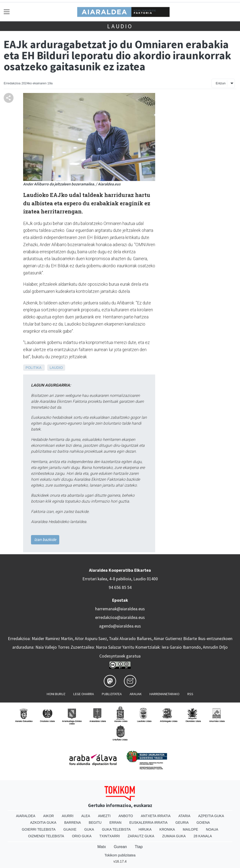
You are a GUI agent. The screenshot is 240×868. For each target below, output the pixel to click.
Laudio (120, 26)
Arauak (136, 694)
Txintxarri (110, 836)
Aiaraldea (26, 816)
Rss (190, 694)
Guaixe (70, 829)
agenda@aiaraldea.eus (120, 626)
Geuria (182, 823)
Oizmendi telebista (46, 836)
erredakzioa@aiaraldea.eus (120, 617)
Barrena (73, 823)
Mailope (190, 829)
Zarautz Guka (141, 836)
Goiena (203, 823)
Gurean (120, 847)
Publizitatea (112, 694)
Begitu (95, 823)
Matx (102, 847)
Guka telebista (116, 829)
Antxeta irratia (156, 816)
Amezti (104, 816)
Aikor (49, 816)
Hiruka (145, 829)
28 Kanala (203, 836)
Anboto (126, 816)
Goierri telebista (39, 829)
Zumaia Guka (174, 836)
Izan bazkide (45, 540)
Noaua (212, 829)
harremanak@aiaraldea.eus (120, 609)
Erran (115, 823)
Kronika (167, 829)
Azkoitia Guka (43, 823)
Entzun (221, 83)
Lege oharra (84, 694)
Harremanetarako (165, 694)
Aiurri (67, 816)
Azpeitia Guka (211, 816)
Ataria (184, 816)
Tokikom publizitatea (120, 855)
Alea (86, 816)
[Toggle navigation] (7, 12)
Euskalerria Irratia (148, 823)
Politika (33, 368)
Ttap (139, 847)
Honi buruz (56, 694)
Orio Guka (82, 836)
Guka (89, 829)
